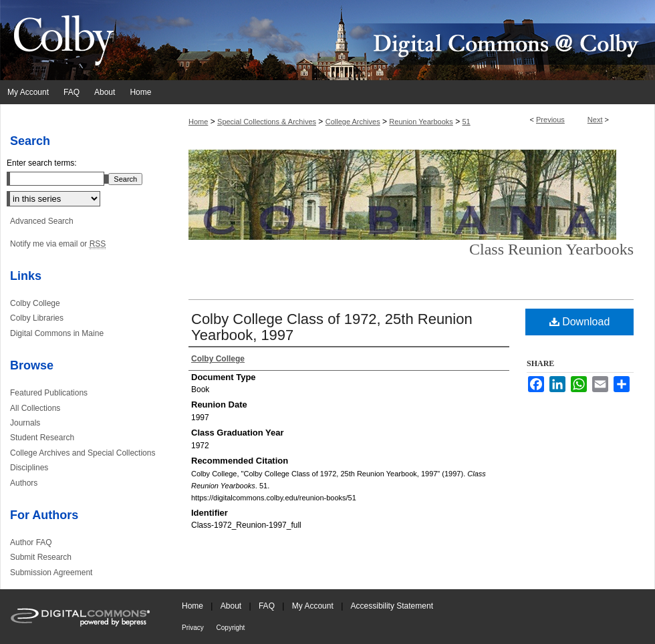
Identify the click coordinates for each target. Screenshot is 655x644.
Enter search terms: (42, 163)
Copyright (231, 628)
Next (595, 120)
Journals (25, 423)
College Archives (353, 122)
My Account (314, 606)
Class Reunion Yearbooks (551, 249)
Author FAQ (31, 542)
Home (198, 122)
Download (580, 322)
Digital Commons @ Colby (408, 40)
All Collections (35, 408)
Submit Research (41, 557)
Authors (24, 483)
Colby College (35, 303)
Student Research (42, 438)
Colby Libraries (37, 318)
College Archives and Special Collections (83, 453)
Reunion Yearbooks (421, 122)
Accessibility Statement (392, 606)
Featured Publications (49, 393)
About (232, 606)
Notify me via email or (58, 244)
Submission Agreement (51, 573)
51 (466, 122)
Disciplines (29, 468)
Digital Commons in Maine (57, 333)
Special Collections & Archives (267, 122)
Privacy (194, 628)
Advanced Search (42, 221)
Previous (550, 120)
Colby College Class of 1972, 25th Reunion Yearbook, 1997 (332, 327)
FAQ (268, 606)
